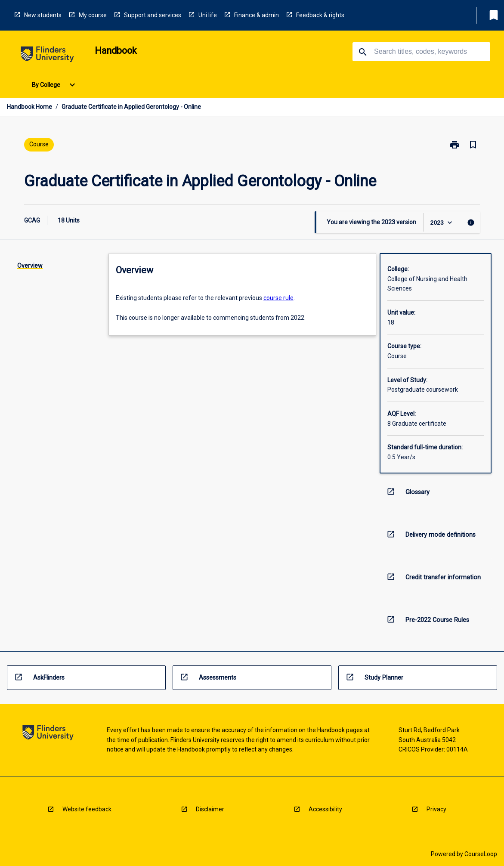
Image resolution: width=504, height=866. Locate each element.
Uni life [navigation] (208, 15)
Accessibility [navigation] (325, 809)
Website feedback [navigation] (87, 809)
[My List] (494, 15)
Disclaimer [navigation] (210, 809)
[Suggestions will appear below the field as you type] (422, 52)
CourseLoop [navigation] (481, 854)
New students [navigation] (43, 15)
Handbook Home (29, 107)
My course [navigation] (93, 15)
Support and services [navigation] (153, 15)
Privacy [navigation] (436, 809)
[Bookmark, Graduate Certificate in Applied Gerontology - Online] (473, 145)
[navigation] (47, 56)
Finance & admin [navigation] (257, 15)
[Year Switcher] (442, 222)
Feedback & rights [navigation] (320, 15)
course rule (278, 298)
